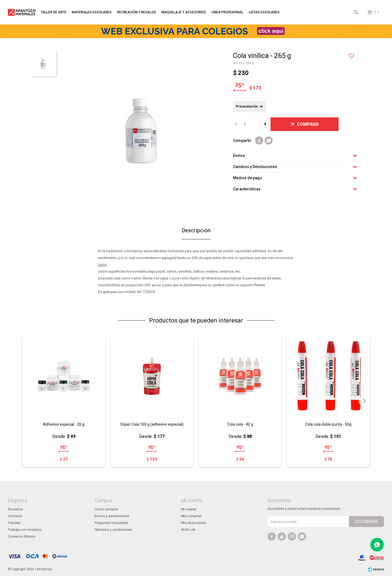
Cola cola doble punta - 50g (328, 424)
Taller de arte (54, 12)
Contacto (15, 516)
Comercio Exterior (22, 536)
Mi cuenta (189, 509)
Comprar (308, 124)
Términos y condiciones (113, 530)
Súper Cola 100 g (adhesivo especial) (152, 424)
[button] (364, 401)
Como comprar (106, 509)
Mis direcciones (194, 523)
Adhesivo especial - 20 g (64, 424)
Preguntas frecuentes (111, 523)
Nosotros (15, 509)
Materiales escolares (92, 12)
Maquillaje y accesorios (184, 12)
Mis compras (191, 516)
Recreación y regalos (137, 12)
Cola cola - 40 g (240, 424)
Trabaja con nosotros (25, 530)
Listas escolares (264, 12)
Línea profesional (227, 12)
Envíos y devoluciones (112, 516)
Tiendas (14, 523)
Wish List (188, 530)
